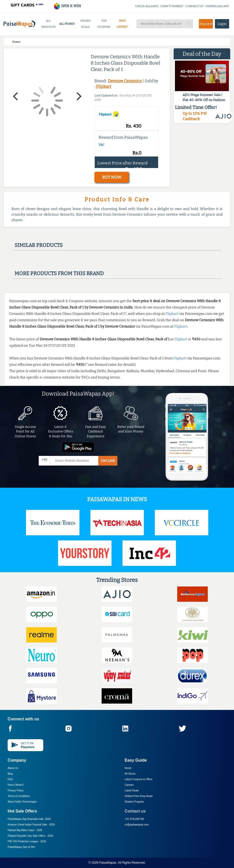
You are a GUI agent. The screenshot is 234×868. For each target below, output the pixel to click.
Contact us (135, 811)
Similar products (39, 245)
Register (206, 24)
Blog (10, 774)
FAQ (10, 779)
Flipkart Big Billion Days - (25, 830)
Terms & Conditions (19, 796)
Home (128, 768)
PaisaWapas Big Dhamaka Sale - (29, 819)
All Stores (130, 774)
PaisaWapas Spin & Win (21, 847)
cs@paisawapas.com (137, 825)
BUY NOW (112, 177)
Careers (129, 785)
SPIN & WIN (67, 6)
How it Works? (16, 785)
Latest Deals (132, 790)
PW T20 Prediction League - (27, 841)
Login (222, 24)
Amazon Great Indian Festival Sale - (31, 825)
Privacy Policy (16, 790)
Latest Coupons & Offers (139, 779)
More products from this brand (59, 273)
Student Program (134, 802)
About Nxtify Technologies (22, 802)
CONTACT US (195, 6)
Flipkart (104, 86)
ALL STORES (67, 24)
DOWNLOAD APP (218, 6)
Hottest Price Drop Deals (139, 796)
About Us (13, 768)
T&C (101, 145)
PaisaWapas (108, 863)
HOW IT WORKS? (173, 6)
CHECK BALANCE (147, 6)
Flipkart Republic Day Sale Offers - (30, 836)
